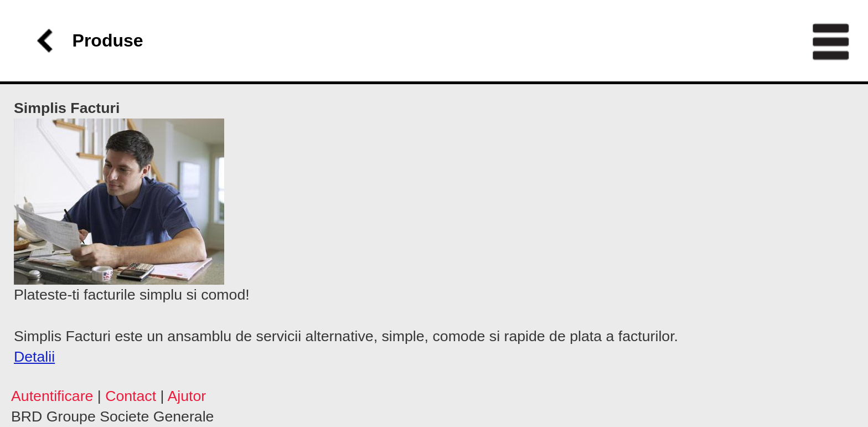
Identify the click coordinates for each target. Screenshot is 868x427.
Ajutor (187, 396)
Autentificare (52, 396)
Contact (131, 396)
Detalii (34, 357)
